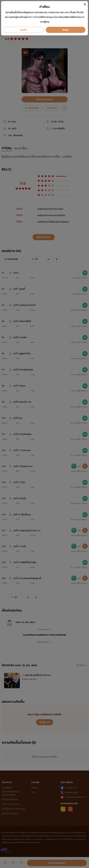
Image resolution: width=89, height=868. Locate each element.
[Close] (85, 4)
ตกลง (66, 30)
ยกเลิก (23, 30)
